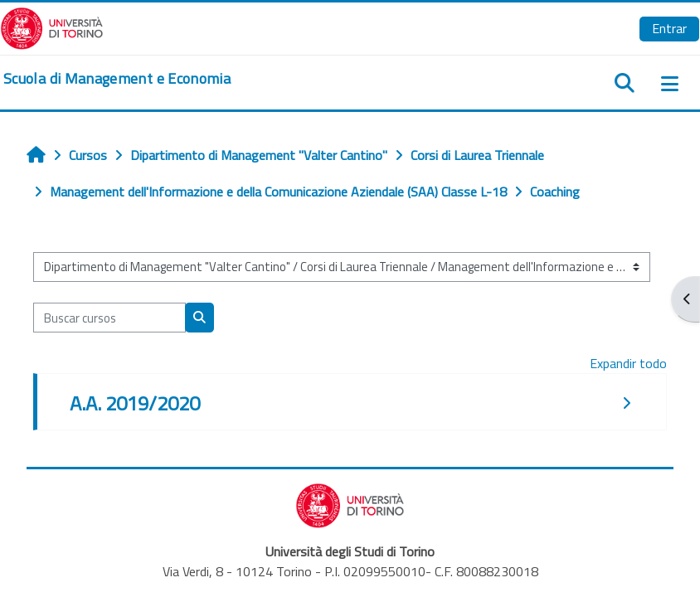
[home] (117, 79)
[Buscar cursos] (109, 318)
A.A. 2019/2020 (135, 403)
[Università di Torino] (52, 27)
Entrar (669, 28)
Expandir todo (628, 363)
